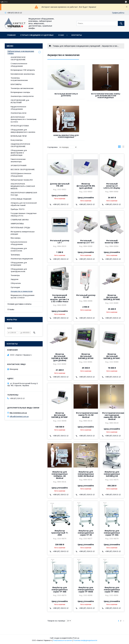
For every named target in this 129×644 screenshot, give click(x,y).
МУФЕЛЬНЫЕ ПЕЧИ (19, 136)
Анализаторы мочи (18, 113)
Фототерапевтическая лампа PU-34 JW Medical (86, 415)
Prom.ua (76, 638)
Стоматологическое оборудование (19, 65)
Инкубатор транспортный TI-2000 (60, 533)
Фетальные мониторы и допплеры (66, 95)
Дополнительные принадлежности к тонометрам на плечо (23, 119)
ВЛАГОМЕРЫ (16, 84)
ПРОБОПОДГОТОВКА (20, 126)
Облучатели (16, 283)
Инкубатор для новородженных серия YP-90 (86, 533)
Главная (11, 35)
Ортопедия (15, 287)
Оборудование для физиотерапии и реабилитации (19, 153)
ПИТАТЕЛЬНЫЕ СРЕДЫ (20, 228)
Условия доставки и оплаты (19, 304)
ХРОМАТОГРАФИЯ (18, 166)
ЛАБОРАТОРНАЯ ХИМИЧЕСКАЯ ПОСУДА (24, 194)
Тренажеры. (15, 255)
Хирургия (14, 279)
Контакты (77, 35)
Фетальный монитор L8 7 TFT (86, 242)
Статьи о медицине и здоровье (37, 35)
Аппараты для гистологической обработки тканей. (24, 204)
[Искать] (121, 23)
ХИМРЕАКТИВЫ (17, 224)
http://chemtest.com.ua (18, 413)
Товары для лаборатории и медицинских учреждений (76, 46)
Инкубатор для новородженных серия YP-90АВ (86, 590)
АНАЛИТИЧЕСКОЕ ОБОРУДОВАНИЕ (18, 58)
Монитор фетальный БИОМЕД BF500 (86, 356)
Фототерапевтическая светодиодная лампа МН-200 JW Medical (112, 416)
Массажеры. (16, 238)
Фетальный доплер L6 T (60, 242)
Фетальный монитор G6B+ (112, 242)
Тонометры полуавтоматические (19, 79)
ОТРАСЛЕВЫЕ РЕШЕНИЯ (21, 199)
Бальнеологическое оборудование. (19, 243)
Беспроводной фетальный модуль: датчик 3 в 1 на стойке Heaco (60, 298)
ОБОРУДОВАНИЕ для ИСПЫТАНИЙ (20, 101)
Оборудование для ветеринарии (19, 264)
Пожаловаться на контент (63, 640)
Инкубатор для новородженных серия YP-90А (112, 533)
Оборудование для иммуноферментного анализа (23, 131)
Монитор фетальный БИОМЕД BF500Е (112, 297)
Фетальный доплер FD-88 (86, 296)
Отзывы (11, 309)
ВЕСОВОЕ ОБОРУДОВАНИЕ (23, 169)
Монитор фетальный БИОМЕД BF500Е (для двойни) (60, 357)
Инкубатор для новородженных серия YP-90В (60, 590)
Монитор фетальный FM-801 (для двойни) (86, 186)
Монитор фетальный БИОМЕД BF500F (60, 415)
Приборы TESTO (18, 209)
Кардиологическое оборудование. (18, 108)
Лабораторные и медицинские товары (21, 52)
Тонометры (15, 275)
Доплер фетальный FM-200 (60, 185)
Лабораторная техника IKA (22, 180)
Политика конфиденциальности (85, 640)
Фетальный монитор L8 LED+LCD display (112, 186)
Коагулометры (17, 140)
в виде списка (123, 147)
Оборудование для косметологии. (19, 250)
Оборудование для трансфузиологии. (19, 270)
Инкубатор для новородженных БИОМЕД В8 (112, 474)
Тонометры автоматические (22, 88)
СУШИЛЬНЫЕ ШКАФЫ (20, 220)
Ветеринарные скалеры (20, 92)
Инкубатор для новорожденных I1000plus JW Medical (60, 475)
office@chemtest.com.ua (19, 416)
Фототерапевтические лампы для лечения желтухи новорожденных (106, 96)
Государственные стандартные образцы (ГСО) (24, 215)
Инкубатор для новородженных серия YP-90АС (112, 590)
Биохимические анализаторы (23, 74)
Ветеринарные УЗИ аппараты (23, 70)
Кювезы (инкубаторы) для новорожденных (66, 136)
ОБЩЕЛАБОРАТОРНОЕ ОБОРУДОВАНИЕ (20, 145)
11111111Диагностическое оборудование (21, 175)
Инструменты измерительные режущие (23, 233)
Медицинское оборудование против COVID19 (23, 296)
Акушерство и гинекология (22, 291)
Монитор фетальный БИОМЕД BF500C (112, 356)
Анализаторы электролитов (22, 96)
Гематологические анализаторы (18, 160)
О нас (61, 35)
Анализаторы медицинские (22, 259)
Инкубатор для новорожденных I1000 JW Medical (86, 474)
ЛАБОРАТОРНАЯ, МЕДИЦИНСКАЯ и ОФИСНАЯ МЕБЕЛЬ (23, 186)
